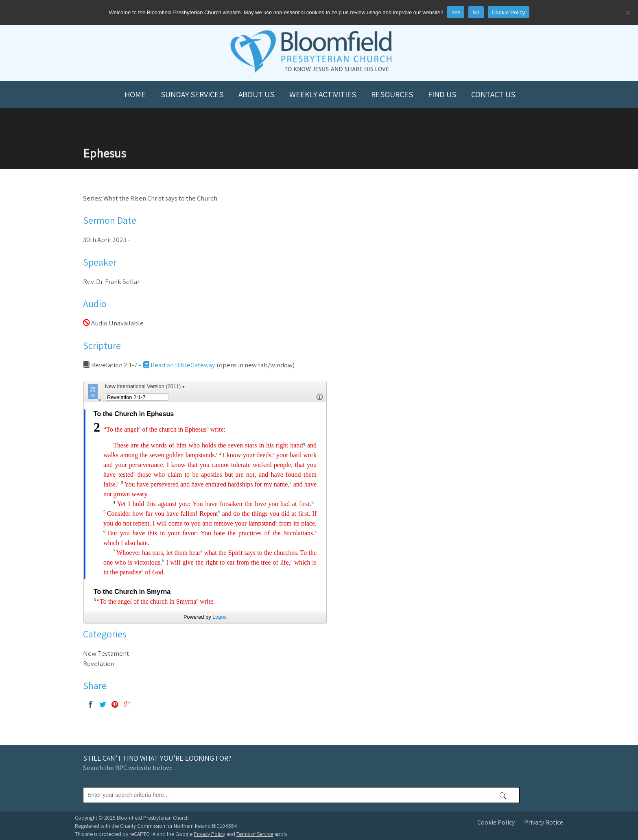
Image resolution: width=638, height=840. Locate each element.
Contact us (493, 94)
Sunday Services (192, 94)
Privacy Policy (209, 834)
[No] (628, 13)
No (476, 12)
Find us (442, 94)
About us (256, 94)
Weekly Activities (323, 94)
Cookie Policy (496, 822)
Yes (456, 12)
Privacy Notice (544, 822)
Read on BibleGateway (179, 365)
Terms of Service (255, 834)
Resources (392, 94)
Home (135, 94)
